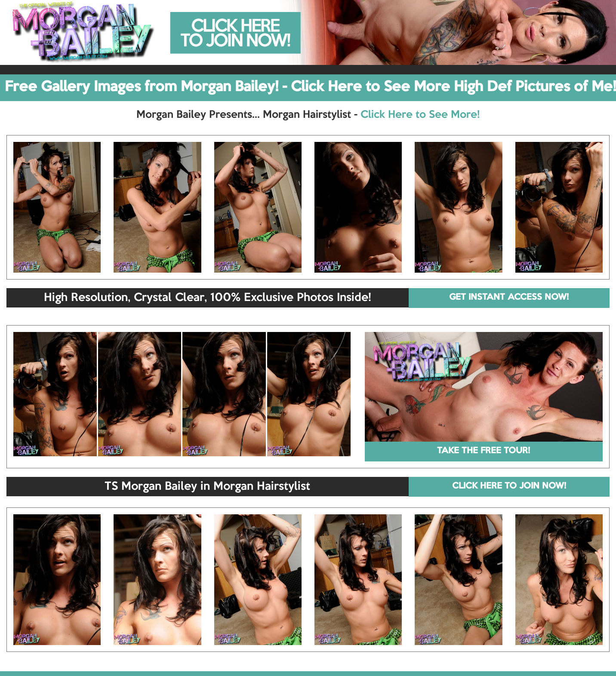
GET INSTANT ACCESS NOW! (509, 298)
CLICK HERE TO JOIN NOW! (509, 486)
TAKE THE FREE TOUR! (484, 451)
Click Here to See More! (420, 115)
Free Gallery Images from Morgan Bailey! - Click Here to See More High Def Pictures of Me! (310, 87)
